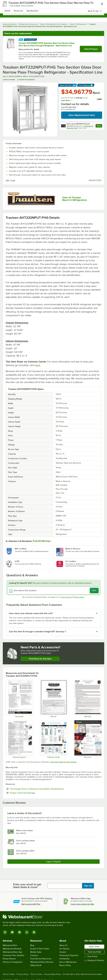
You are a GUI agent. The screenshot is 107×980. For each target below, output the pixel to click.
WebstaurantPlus (10, 945)
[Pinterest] (34, 932)
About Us (63, 945)
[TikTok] (27, 932)
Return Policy (65, 965)
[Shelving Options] (19, 739)
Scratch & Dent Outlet (40, 949)
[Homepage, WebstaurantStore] (54, 5)
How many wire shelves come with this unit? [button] (31, 613)
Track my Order (94, 952)
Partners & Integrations (13, 962)
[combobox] (53, 12)
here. (38, 365)
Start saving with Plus (31, 904)
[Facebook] (20, 932)
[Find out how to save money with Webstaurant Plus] (21, 39)
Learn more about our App (82, 904)
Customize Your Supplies (14, 955)
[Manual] (53, 698)
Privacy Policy (79, 597)
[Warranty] (88, 698)
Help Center (94, 947)
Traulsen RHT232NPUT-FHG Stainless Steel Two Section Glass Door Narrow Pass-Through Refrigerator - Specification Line (46, 44)
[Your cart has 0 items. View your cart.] (100, 5)
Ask (94, 590)
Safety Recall (36, 965)
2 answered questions (26, 80)
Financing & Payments (69, 955)
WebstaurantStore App (12, 952)
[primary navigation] (9, 5)
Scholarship (64, 959)
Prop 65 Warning (41, 541)
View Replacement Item (82, 115)
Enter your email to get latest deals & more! (27, 886)
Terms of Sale (9, 974)
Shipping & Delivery (94, 960)
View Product (91, 49)
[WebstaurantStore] (38, 917)
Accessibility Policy (53, 974)
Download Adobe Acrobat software (63, 762)
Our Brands (64, 949)
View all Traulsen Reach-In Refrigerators (75, 199)
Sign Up (88, 886)
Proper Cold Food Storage (31, 793)
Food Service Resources (41, 959)
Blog (32, 945)
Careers (63, 952)
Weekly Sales (36, 952)
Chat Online (91, 956)
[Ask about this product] (53, 590)
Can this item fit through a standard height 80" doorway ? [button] (37, 632)
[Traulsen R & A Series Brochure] (88, 739)
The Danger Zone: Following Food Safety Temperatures (45, 789)
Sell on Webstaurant (68, 962)
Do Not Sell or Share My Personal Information (83, 974)
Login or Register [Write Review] (54, 862)
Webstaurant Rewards (12, 949)
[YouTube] (12, 932)
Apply (99, 126)
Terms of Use (65, 597)
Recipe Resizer (9, 959)
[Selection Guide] (53, 739)
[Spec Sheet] (19, 698)
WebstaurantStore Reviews (42, 962)
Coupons (34, 955)
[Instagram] (5, 932)
